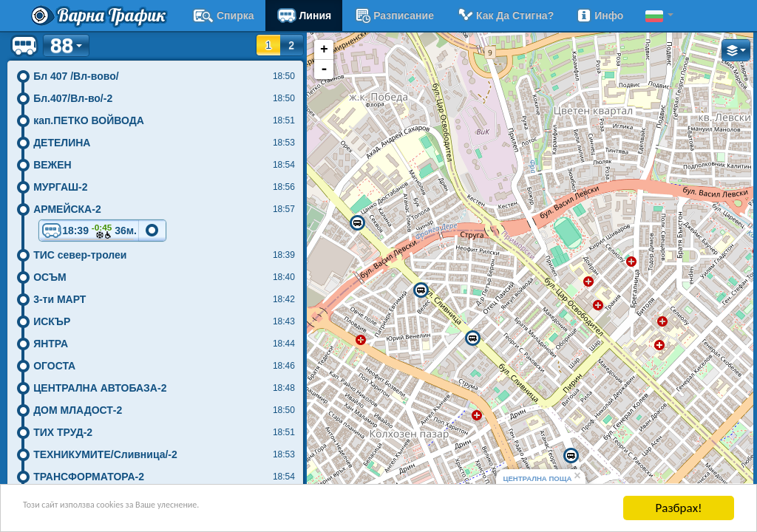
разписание (394, 16)
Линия (304, 16)
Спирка (223, 16)
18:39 (89, 232)
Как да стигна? (505, 16)
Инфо (600, 16)
